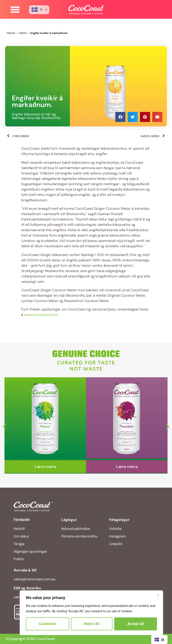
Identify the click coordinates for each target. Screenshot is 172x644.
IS (159, 640)
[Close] (158, 595)
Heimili (11, 33)
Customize (48, 624)
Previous (4, 426)
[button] (15, 10)
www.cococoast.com (41, 315)
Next (168, 426)
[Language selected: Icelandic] (39, 10)
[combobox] (159, 640)
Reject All (92, 624)
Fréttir (23, 33)
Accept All (136, 624)
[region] (91, 613)
